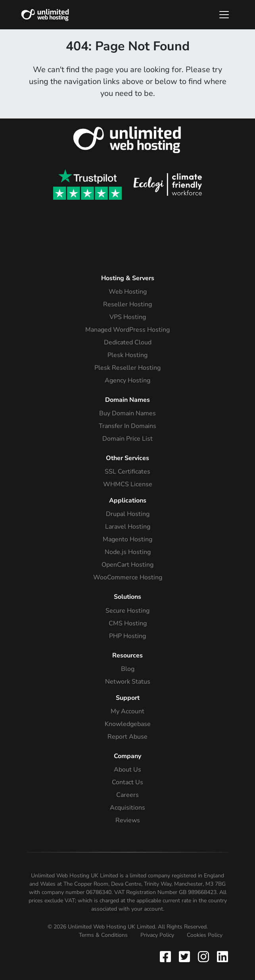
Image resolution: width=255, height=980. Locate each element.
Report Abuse (127, 737)
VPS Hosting (128, 317)
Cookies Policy (205, 935)
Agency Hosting (127, 380)
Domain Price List (127, 439)
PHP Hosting (127, 636)
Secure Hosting (127, 611)
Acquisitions (127, 808)
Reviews (128, 820)
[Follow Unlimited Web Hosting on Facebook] (167, 956)
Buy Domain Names (127, 413)
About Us (127, 770)
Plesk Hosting (127, 355)
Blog (128, 669)
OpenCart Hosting (127, 565)
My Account (127, 711)
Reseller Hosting (127, 304)
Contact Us (127, 782)
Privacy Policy (157, 935)
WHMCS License (128, 484)
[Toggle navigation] (224, 15)
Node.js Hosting (128, 552)
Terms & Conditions (103, 935)
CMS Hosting (128, 623)
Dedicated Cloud (128, 342)
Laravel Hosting (128, 527)
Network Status (128, 682)
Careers (127, 795)
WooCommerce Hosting (128, 577)
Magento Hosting (127, 539)
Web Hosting (128, 292)
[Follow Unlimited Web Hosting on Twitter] (184, 956)
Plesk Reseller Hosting (127, 368)
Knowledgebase (128, 724)
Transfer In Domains (127, 426)
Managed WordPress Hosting (127, 330)
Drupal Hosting (128, 514)
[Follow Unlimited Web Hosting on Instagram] (203, 956)
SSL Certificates (127, 472)
